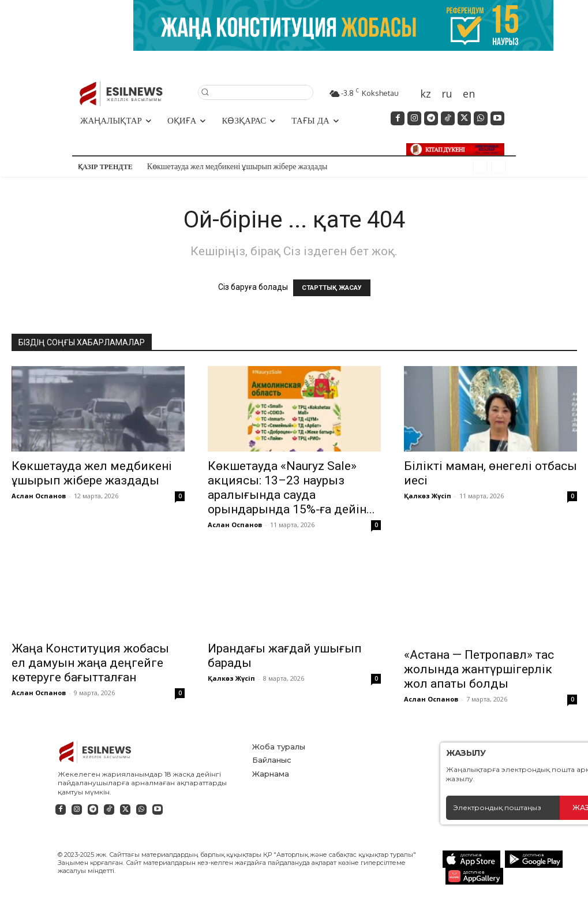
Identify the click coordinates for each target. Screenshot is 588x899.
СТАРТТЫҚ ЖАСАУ (332, 288)
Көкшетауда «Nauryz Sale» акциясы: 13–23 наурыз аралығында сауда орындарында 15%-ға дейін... (291, 488)
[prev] (480, 167)
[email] (503, 801)
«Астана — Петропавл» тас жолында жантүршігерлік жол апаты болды (479, 650)
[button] (256, 92)
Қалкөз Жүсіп (428, 496)
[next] (498, 167)
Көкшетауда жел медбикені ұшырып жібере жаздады (237, 166)
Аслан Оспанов (39, 496)
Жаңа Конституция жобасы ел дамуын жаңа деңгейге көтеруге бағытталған (90, 663)
